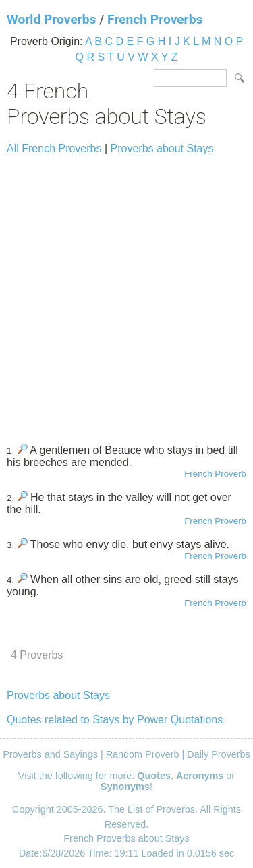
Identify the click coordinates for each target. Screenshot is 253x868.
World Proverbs (51, 19)
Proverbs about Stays (162, 148)
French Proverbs (155, 19)
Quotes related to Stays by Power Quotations (115, 720)
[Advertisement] (126, 293)
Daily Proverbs (219, 754)
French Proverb (215, 474)
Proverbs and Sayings (50, 754)
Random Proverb (143, 754)
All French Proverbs (54, 148)
